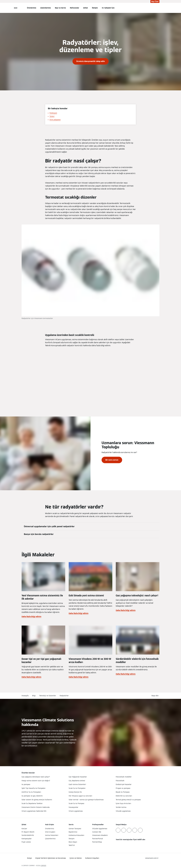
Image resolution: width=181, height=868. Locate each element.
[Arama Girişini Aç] (158, 8)
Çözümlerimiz (46, 8)
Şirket (86, 8)
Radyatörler (64, 696)
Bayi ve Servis (60, 8)
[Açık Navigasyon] (16, 8)
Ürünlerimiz (32, 8)
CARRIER (43, 866)
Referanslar (75, 8)
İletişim (95, 8)
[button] (155, 696)
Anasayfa (25, 696)
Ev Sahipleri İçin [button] (108, 8)
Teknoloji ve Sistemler (48, 696)
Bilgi (34, 696)
